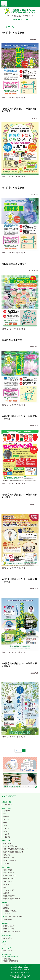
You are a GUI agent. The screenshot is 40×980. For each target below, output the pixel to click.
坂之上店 (6, 820)
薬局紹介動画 (8, 920)
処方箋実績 (7, 855)
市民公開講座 (8, 881)
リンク (5, 944)
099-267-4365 (21, 20)
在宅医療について (9, 873)
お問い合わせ (8, 938)
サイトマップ (8, 951)
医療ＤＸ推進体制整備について (13, 852)
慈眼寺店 (6, 817)
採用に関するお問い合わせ (12, 932)
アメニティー (9, 914)
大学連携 (6, 893)
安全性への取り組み (11, 911)
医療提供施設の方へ (10, 896)
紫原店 (5, 831)
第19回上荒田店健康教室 (14, 264)
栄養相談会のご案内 (10, 876)
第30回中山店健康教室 (13, 33)
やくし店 (6, 834)
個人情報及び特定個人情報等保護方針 (11, 960)
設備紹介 (6, 908)
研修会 (5, 887)
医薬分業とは (8, 843)
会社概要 (6, 905)
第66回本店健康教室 (12, 340)
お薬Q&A (6, 864)
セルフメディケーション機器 (13, 917)
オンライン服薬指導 (10, 861)
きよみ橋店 (7, 837)
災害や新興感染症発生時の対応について (16, 849)
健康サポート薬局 (9, 858)
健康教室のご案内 (9, 879)
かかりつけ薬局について (11, 846)
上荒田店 (6, 828)
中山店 (5, 822)
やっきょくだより (9, 890)
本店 (5, 814)
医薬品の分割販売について (12, 899)
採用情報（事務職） (10, 929)
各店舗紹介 (7, 811)
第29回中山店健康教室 (13, 188)
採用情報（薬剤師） (10, 926)
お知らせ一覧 (8, 805)
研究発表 (6, 884)
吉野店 (5, 825)
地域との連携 (8, 870)
